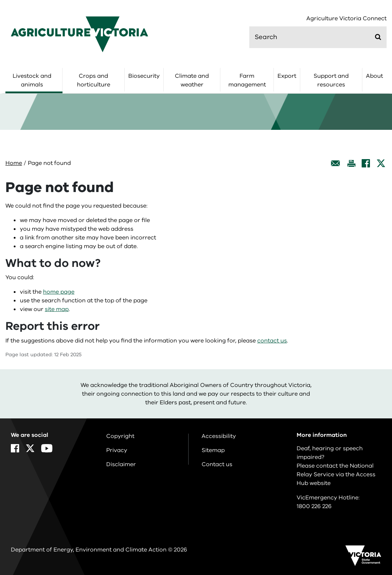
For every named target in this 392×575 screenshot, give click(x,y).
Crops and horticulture (94, 80)
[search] (318, 37)
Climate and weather (192, 80)
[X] (381, 163)
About (374, 76)
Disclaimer (121, 464)
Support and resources (331, 80)
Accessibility (219, 436)
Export (287, 76)
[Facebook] (366, 163)
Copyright (120, 436)
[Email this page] (336, 163)
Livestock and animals (32, 80)
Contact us (217, 464)
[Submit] (378, 37)
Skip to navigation (0, 0)
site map (57, 309)
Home (14, 163)
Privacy (117, 450)
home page (59, 292)
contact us (272, 341)
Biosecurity (144, 76)
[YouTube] (47, 448)
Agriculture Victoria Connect (346, 19)
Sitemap (213, 450)
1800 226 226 (314, 506)
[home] (79, 34)
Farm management (247, 80)
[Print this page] (351, 163)
